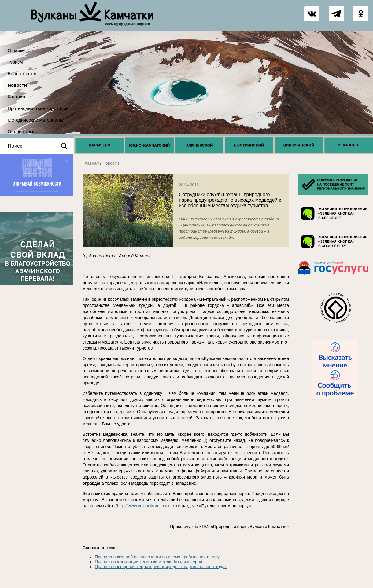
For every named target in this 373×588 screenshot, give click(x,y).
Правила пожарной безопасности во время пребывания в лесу (157, 557)
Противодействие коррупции (38, 108)
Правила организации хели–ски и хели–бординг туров (148, 562)
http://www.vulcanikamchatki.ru (146, 506)
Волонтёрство (23, 73)
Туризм (15, 62)
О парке (16, 50)
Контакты (18, 97)
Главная (91, 163)
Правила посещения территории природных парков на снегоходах (161, 567)
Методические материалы (35, 120)
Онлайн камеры (25, 132)
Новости (17, 85)
